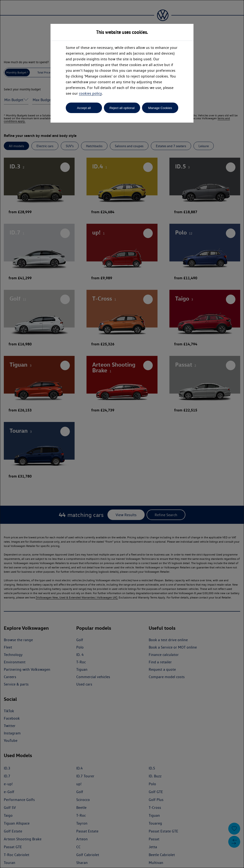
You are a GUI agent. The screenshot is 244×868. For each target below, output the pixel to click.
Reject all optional (122, 108)
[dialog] (122, 434)
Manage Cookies (160, 108)
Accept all (84, 108)
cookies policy (90, 93)
